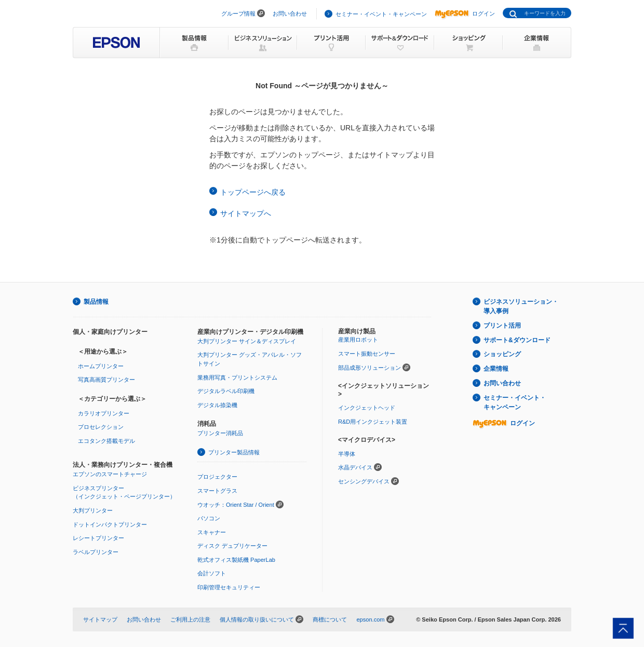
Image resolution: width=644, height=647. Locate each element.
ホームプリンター (101, 366)
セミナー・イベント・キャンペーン (381, 14)
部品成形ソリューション (370, 368)
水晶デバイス (355, 467)
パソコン (209, 518)
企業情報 (496, 369)
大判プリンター (93, 510)
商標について (330, 619)
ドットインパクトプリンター (110, 524)
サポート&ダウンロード (517, 340)
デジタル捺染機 (217, 405)
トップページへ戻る (253, 192)
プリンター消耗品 (220, 433)
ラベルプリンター (96, 552)
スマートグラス (217, 491)
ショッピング (502, 354)
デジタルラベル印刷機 (226, 391)
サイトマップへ (246, 213)
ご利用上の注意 (190, 619)
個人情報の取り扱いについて (257, 619)
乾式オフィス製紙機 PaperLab (236, 560)
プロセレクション (101, 427)
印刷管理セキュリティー (229, 587)
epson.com (370, 619)
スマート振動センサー (367, 354)
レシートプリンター (98, 538)
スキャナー (212, 532)
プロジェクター (217, 477)
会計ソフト (212, 573)
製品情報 (96, 302)
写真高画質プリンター (106, 380)
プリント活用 (502, 326)
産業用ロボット (358, 340)
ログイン (465, 14)
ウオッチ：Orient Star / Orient (236, 505)
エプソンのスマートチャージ (110, 474)
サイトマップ (100, 619)
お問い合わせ (290, 14)
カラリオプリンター (104, 413)
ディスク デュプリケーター (232, 546)
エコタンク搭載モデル (106, 441)
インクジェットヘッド (367, 408)
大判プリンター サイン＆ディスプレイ (247, 341)
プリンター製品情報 (234, 452)
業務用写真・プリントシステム (237, 378)
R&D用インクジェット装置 (373, 422)
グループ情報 (238, 14)
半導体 (347, 454)
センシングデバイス (364, 481)
